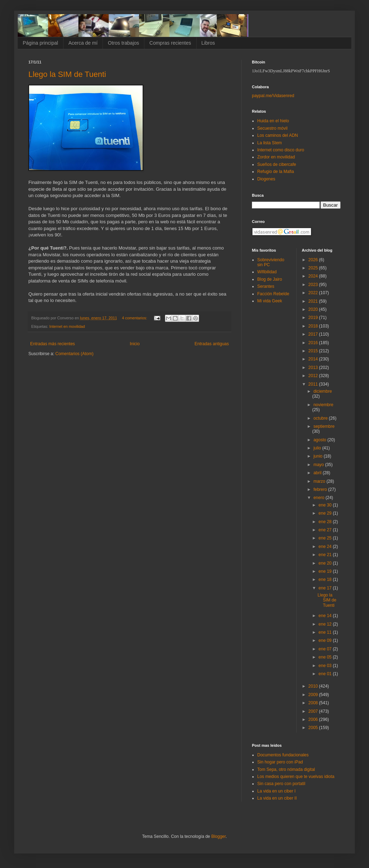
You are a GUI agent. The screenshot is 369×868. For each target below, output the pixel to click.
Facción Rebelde (273, 294)
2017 (314, 334)
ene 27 (326, 530)
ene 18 (326, 579)
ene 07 (326, 649)
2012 (314, 376)
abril (318, 473)
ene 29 (326, 513)
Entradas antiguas (212, 344)
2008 (314, 703)
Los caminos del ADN (278, 135)
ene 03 (326, 666)
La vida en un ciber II (277, 798)
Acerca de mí (83, 43)
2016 (314, 343)
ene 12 (326, 624)
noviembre (323, 405)
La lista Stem (269, 143)
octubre (321, 418)
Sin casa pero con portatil (281, 784)
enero (319, 498)
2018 (314, 326)
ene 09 (326, 640)
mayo (319, 465)
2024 (314, 276)
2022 (314, 293)
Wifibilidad (267, 272)
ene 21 (326, 555)
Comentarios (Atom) (74, 354)
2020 (314, 309)
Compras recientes (170, 43)
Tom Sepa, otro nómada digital (286, 769)
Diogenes (266, 179)
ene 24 (326, 547)
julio (318, 448)
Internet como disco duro (281, 150)
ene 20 (326, 563)
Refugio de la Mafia (276, 172)
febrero (321, 489)
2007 (314, 711)
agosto (320, 440)
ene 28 (326, 522)
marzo (320, 481)
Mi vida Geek (270, 301)
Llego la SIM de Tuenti (67, 74)
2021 (314, 301)
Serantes (266, 286)
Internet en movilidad (67, 326)
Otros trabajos (123, 43)
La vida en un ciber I (276, 791)
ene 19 (326, 571)
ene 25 (326, 538)
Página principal (40, 43)
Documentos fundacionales (283, 755)
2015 (314, 351)
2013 (314, 368)
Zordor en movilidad (276, 157)
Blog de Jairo (270, 279)
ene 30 (326, 505)
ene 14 (326, 616)
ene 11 (326, 632)
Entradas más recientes (53, 344)
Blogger (218, 836)
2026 (314, 260)
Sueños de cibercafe (277, 164)
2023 (314, 285)
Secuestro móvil (272, 128)
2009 (314, 695)
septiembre (324, 426)
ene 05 (326, 657)
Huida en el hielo (273, 121)
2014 (314, 359)
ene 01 (326, 674)
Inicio (135, 344)
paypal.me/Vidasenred (273, 96)
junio (318, 456)
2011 (314, 384)
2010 (314, 686)
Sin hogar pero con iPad (280, 762)
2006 (314, 719)
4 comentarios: (135, 318)
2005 (314, 728)
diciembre (323, 391)
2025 (314, 268)
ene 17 (326, 588)
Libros (208, 43)
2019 (314, 318)
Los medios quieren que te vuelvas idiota (296, 777)
